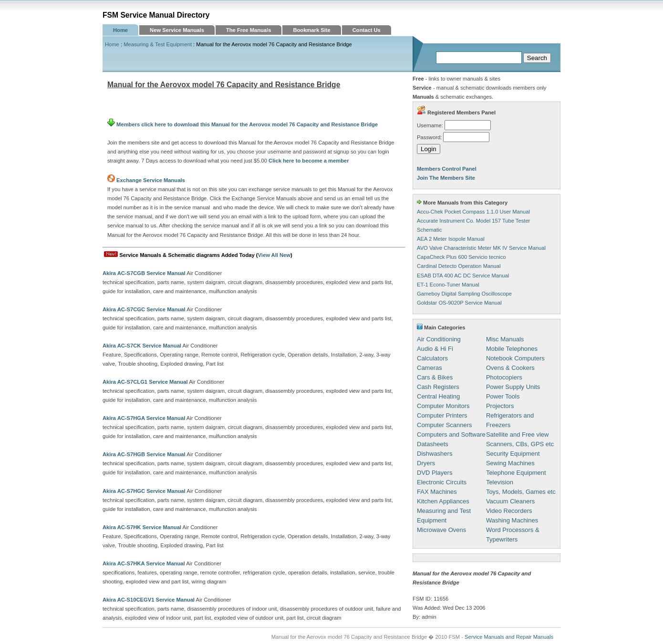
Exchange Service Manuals (151, 180)
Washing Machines (512, 520)
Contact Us (367, 30)
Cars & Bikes (435, 377)
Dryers (426, 463)
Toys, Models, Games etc (521, 492)
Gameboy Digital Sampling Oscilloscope (464, 294)
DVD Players (435, 473)
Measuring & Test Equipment (158, 44)
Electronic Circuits (442, 482)
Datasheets (433, 444)
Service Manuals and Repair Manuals (509, 637)
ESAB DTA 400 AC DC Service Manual (463, 276)
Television (500, 482)
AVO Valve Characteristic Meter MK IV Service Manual (481, 248)
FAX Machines (437, 492)
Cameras (430, 368)
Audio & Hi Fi (435, 349)
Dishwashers (435, 454)
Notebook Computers (515, 358)
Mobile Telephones (512, 349)
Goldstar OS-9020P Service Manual (459, 303)
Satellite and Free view (518, 434)
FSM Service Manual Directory (156, 15)
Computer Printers (442, 415)
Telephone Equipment (516, 473)
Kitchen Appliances (443, 501)
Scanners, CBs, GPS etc (520, 444)
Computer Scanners (445, 425)
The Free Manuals (249, 30)
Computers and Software (451, 434)
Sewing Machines (510, 463)
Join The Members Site (446, 178)
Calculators (432, 358)
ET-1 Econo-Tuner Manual (448, 285)
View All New (274, 255)
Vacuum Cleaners (510, 501)
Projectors (500, 406)
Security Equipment (513, 454)
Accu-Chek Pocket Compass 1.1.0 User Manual (473, 212)
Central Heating (438, 396)
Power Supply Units (513, 387)
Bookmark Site (311, 30)
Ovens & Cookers (510, 368)
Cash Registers (438, 387)
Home (120, 30)
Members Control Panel (447, 169)
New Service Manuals (177, 30)
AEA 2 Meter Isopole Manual (451, 239)
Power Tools (503, 396)
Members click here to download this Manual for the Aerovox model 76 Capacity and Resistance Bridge (243, 124)
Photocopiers (504, 377)
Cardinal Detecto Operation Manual (459, 266)
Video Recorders (509, 511)
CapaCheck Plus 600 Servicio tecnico (461, 257)
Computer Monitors (443, 406)
